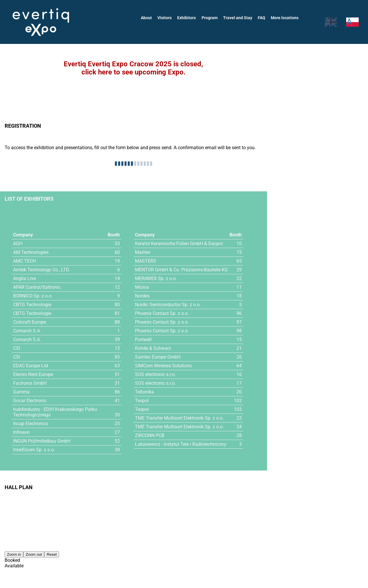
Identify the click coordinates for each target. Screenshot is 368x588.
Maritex (143, 252)
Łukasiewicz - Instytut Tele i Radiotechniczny (181, 444)
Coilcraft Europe (30, 322)
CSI (17, 348)
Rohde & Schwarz (153, 348)
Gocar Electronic (30, 401)
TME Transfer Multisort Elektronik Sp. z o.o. (180, 418)
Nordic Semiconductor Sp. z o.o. (168, 305)
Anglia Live (24, 278)
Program (211, 18)
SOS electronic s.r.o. (156, 374)
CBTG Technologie (32, 305)
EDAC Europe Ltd (31, 366)
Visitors (167, 18)
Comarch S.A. (27, 331)
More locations (285, 18)
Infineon (21, 432)
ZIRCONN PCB (150, 435)
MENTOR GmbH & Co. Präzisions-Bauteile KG (182, 270)
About (148, 18)
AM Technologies (31, 252)
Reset (52, 554)
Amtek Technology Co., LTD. (42, 270)
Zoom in (14, 554)
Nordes (143, 296)
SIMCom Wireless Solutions (164, 366)
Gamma (21, 392)
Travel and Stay (239, 18)
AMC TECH (25, 261)
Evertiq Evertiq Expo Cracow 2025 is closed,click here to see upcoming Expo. (133, 68)
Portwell (143, 340)
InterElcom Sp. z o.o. (34, 450)
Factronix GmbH (30, 383)
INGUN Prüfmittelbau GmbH (42, 441)
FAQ (262, 18)
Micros (142, 287)
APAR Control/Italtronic (37, 287)
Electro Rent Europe (33, 374)
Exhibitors (188, 18)
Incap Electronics (31, 424)
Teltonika (144, 392)
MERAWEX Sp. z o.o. (156, 278)
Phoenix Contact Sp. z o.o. (162, 313)
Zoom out (34, 554)
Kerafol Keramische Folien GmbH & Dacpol (179, 244)
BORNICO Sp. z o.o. (33, 296)
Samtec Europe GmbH (158, 357)
